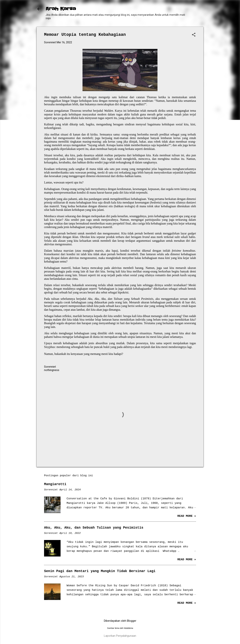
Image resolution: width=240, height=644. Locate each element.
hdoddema (129, 628)
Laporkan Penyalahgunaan (120, 636)
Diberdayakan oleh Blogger (120, 621)
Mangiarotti (55, 484)
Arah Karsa (61, 9)
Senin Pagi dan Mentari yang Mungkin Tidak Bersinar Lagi (100, 571)
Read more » (187, 516)
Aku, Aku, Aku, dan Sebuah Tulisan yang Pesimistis (94, 528)
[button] (194, 35)
